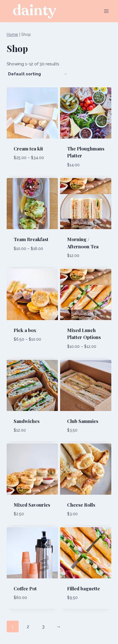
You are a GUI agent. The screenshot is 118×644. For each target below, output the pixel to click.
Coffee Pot (25, 588)
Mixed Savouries (32, 505)
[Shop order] (37, 74)
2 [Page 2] (28, 626)
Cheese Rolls (81, 505)
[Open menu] (106, 11)
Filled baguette (83, 588)
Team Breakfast (31, 239)
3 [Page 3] (43, 626)
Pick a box (25, 330)
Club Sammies (83, 421)
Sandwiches (27, 421)
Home (12, 34)
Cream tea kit (28, 148)
